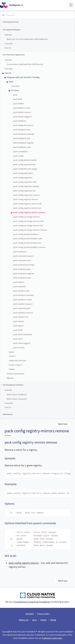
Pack (11, 82)
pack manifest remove (23, 313)
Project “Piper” (16, 365)
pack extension (20, 252)
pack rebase (19, 321)
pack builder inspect (22, 112)
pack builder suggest (22, 117)
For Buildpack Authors (13, 385)
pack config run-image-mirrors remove (30, 230)
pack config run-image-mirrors (26, 217)
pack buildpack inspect (23, 125)
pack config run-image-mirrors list (28, 226)
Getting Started (11, 22)
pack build (18, 99)
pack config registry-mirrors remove (29, 212)
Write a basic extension (17, 399)
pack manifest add (21, 291)
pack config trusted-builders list (27, 243)
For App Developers (12, 30)
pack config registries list (24, 191)
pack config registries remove (26, 195)
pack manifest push (22, 308)
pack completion (20, 151)
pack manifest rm (21, 317)
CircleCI (12, 356)
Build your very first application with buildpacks (27, 39)
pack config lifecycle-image (25, 169)
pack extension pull (22, 269)
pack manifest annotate (24, 295)
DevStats (30, 614)
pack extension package (24, 265)
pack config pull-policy (23, 173)
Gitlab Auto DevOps (17, 360)
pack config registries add (25, 182)
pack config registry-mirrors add (27, 204)
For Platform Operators (14, 55)
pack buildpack (20, 121)
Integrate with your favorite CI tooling (23, 77)
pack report (18, 326)
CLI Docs (15, 90)
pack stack (18, 339)
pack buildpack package (24, 134)
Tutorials (8, 35)
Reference (8, 414)
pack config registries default (26, 186)
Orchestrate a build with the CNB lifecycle (25, 64)
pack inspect (19, 282)
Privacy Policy (43, 614)
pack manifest (19, 286)
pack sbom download (22, 334)
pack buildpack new (22, 130)
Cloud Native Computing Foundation (32, 602)
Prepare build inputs (16, 374)
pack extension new (22, 260)
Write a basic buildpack (17, 394)
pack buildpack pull (21, 138)
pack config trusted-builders (26, 234)
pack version (19, 348)
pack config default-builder (25, 160)
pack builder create (22, 108)
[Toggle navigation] (71, 5)
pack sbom (18, 330)
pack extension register (24, 273)
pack (15, 95)
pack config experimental (24, 164)
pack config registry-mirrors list (27, 208)
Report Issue (63, 424)
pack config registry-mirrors (26, 199)
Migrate (10, 378)
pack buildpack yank (22, 147)
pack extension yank (22, 278)
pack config (18, 156)
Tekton (12, 369)
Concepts (9, 43)
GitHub (53, 620)
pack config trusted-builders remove (29, 247)
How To (8, 48)
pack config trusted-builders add (28, 238)
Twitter (43, 620)
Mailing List (24, 620)
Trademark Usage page (52, 638)
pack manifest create (22, 300)
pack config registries (23, 178)
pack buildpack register (24, 143)
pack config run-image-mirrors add (28, 221)
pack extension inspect (23, 256)
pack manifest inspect (23, 304)
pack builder (19, 103)
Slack (34, 620)
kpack (11, 352)
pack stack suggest (22, 343)
